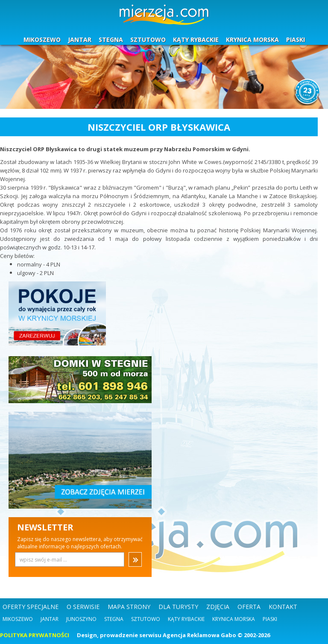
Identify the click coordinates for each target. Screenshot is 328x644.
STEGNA (111, 40)
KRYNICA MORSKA (252, 40)
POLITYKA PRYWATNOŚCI (35, 635)
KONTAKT (283, 607)
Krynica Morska (234, 619)
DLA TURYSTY (178, 607)
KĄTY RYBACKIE (196, 40)
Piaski (270, 619)
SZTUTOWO (148, 40)
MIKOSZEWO (42, 40)
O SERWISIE (83, 607)
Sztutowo (146, 619)
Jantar (50, 619)
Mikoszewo (18, 619)
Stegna (114, 619)
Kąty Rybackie (186, 619)
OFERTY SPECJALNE (31, 607)
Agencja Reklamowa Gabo (199, 635)
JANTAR (80, 40)
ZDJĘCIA (218, 607)
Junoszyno (81, 619)
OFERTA (249, 607)
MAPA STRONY (129, 607)
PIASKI (296, 40)
